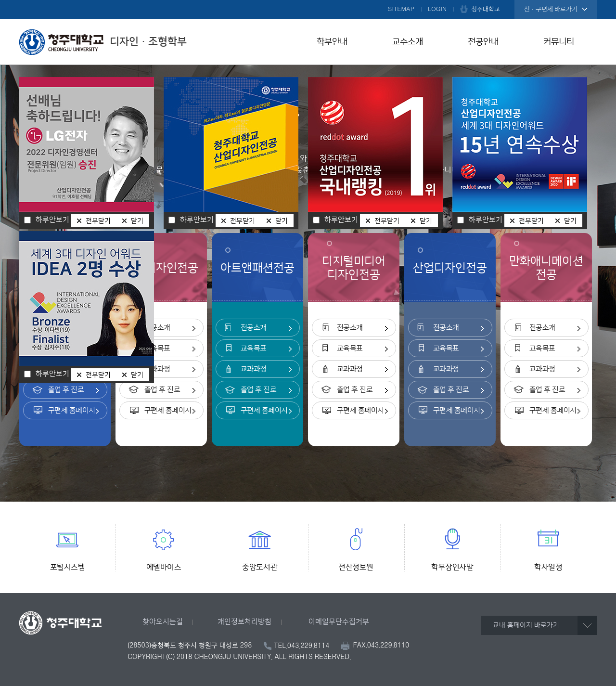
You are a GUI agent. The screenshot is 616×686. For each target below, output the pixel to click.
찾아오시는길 (163, 622)
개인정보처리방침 (244, 622)
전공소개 (157, 328)
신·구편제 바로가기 (551, 9)
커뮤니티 (559, 42)
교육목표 (157, 348)
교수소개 (408, 42)
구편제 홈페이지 (72, 410)
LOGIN (437, 9)
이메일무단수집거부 (339, 622)
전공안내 (483, 42)
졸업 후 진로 (66, 390)
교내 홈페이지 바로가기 (526, 625)
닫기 (137, 375)
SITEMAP (401, 9)
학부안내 (332, 42)
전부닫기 (98, 375)
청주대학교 (486, 9)
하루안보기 (52, 374)
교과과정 (157, 369)
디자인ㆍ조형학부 (103, 42)
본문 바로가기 (308, 0)
